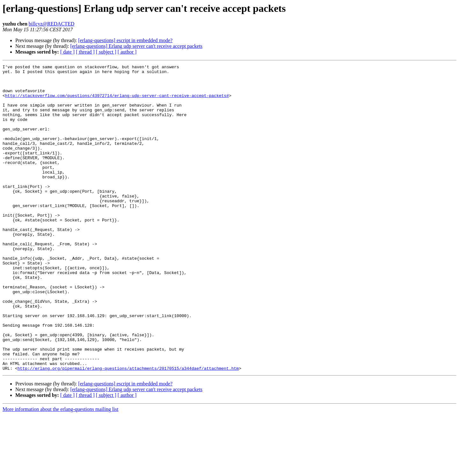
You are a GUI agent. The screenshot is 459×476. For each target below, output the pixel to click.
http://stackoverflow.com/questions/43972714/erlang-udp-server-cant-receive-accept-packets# (117, 102)
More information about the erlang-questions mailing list (60, 470)
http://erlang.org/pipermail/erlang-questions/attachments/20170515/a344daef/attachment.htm (128, 429)
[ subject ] (106, 52)
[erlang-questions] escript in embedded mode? (125, 40)
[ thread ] (85, 52)
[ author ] (127, 52)
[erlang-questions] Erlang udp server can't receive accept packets (136, 46)
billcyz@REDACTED (52, 24)
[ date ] (67, 52)
